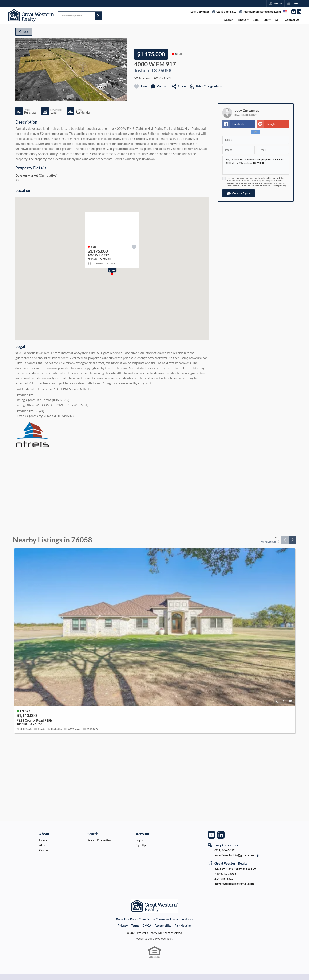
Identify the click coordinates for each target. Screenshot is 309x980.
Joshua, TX (146, 71)
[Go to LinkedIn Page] (299, 12)
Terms (275, 186)
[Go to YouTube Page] (294, 12)
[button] (98, 16)
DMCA (147, 925)
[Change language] (285, 12)
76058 (165, 71)
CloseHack (165, 938)
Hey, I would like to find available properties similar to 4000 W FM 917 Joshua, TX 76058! (256, 165)
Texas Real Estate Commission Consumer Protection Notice (155, 919)
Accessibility (163, 925)
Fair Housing (183, 925)
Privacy (283, 186)
